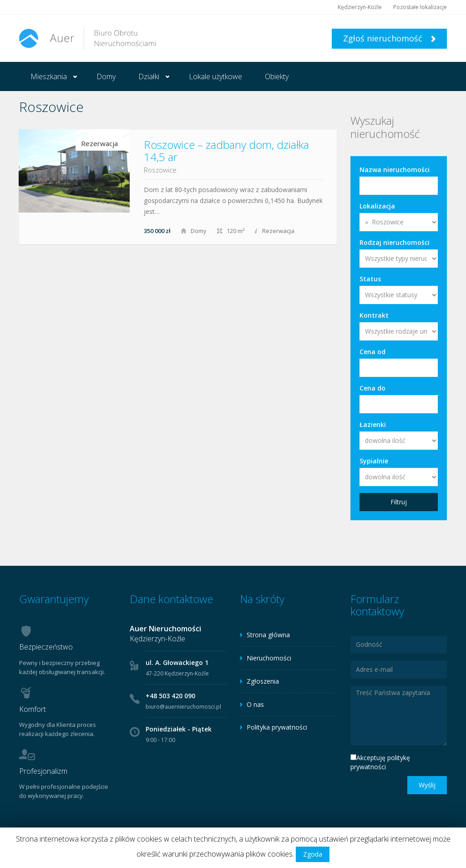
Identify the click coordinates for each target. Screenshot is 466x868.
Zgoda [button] (313, 854)
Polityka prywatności (277, 727)
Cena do (372, 388)
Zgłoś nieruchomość (389, 38)
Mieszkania (49, 76)
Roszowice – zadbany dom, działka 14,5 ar (226, 150)
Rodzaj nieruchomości (395, 242)
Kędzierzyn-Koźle (360, 7)
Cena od (372, 352)
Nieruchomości (269, 658)
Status (370, 279)
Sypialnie (374, 461)
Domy (106, 76)
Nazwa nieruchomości (395, 170)
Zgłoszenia (263, 681)
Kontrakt (374, 315)
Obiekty (277, 76)
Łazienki (373, 424)
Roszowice (160, 170)
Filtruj (399, 502)
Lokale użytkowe (215, 76)
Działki (149, 76)
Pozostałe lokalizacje (420, 7)
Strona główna (268, 635)
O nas (255, 704)
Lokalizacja (377, 206)
